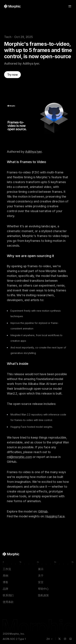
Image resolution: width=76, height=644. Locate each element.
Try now (12, 75)
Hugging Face (55, 516)
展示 (41, 569)
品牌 (6, 589)
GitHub (43, 511)
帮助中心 (43, 589)
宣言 (41, 582)
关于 (41, 576)
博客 (6, 582)
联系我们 (8, 595)
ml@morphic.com (19, 457)
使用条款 (8, 602)
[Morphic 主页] (12, 6)
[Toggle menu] (70, 6)
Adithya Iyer (33, 152)
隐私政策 (43, 595)
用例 (6, 576)
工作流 (7, 569)
